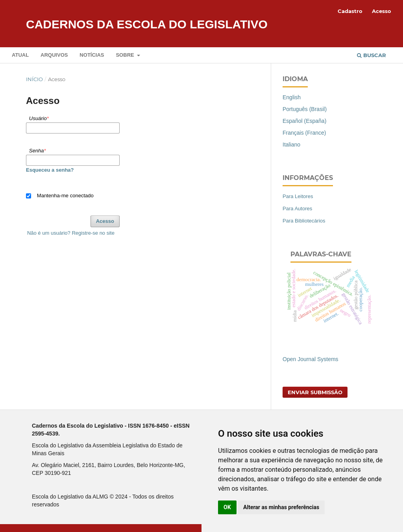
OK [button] (227, 507)
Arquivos (54, 55)
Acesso (382, 11)
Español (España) (304, 121)
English (292, 97)
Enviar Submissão (315, 392)
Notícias (92, 55)
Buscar (372, 55)
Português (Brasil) (305, 109)
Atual (20, 55)
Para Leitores (298, 196)
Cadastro (350, 11)
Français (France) (304, 133)
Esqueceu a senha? (50, 170)
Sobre (126, 55)
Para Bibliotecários (304, 221)
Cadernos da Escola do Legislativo (147, 24)
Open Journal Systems (311, 359)
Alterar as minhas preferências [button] (281, 507)
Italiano (291, 145)
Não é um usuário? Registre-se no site (71, 233)
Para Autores (297, 209)
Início (34, 79)
